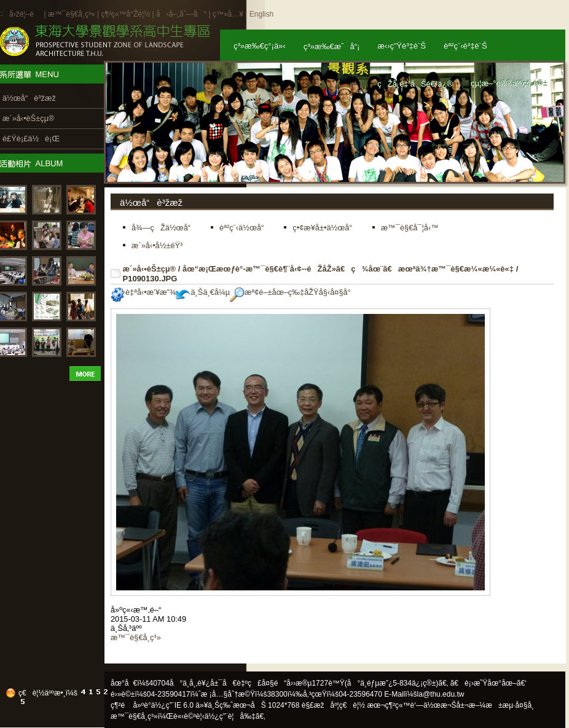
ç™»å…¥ (228, 14)
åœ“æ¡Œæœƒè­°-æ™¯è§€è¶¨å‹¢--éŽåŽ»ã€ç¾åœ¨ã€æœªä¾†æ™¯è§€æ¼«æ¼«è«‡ (348, 269)
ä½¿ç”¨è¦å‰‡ (230, 716)
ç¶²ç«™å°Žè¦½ (125, 14)
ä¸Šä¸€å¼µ (203, 292)
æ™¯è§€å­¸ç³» (73, 14)
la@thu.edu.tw (441, 694)
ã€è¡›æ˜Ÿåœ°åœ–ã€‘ (489, 683)
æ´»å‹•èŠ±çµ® (150, 269)
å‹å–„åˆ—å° (181, 14)
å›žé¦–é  (26, 14)
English (261, 14)
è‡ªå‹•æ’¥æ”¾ (143, 292)
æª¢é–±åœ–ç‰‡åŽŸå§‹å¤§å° (293, 292)
